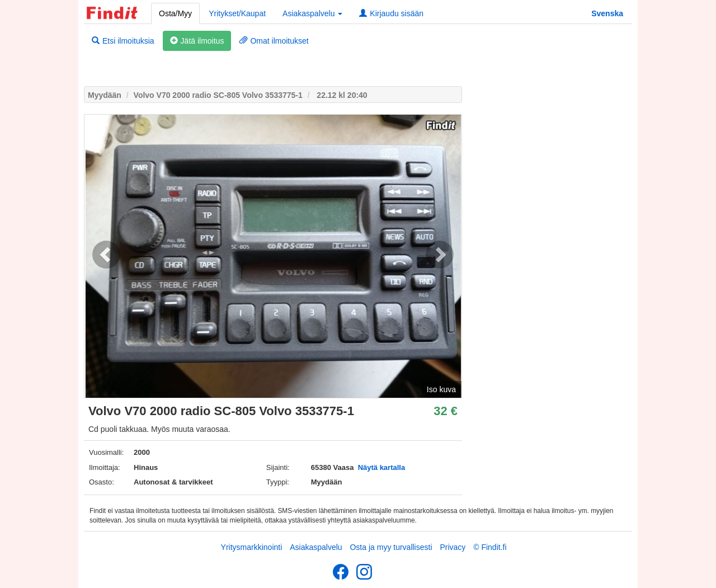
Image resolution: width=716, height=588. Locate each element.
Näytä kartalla (382, 467)
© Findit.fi (490, 547)
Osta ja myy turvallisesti (391, 547)
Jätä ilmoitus (197, 41)
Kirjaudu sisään (391, 13)
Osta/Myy (175, 13)
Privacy (453, 547)
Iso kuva (441, 389)
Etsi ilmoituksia (123, 41)
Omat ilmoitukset (274, 41)
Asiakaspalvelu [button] (312, 13)
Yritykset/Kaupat (237, 13)
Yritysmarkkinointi (252, 547)
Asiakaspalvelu (316, 547)
